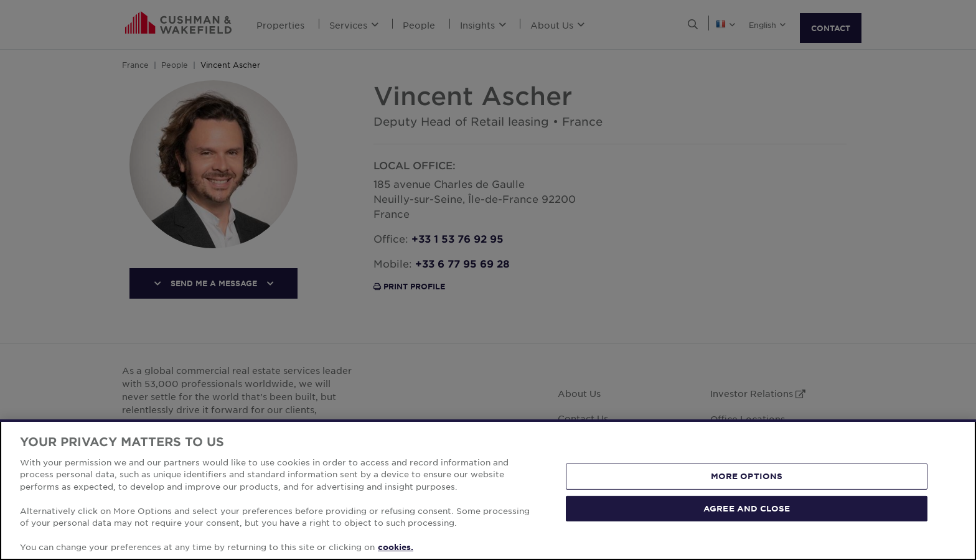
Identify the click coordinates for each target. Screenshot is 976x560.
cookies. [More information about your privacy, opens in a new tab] (396, 547)
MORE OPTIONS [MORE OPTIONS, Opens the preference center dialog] (747, 476)
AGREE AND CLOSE (747, 508)
